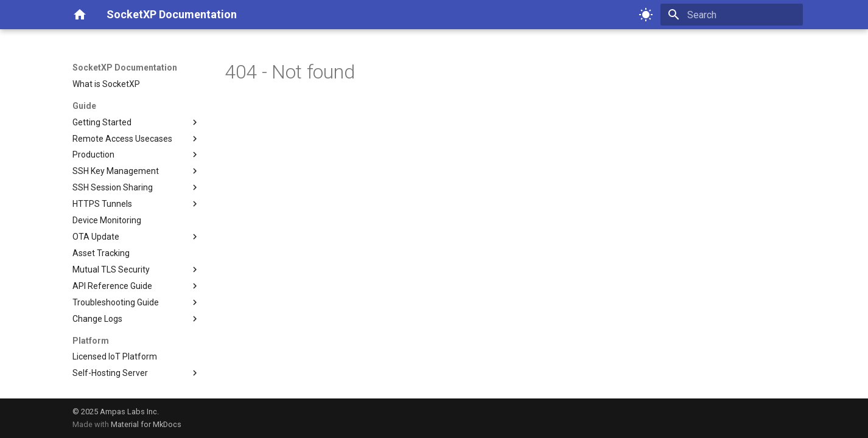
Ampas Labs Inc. (129, 412)
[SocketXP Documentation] (80, 15)
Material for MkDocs (146, 424)
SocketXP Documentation (125, 68)
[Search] (732, 15)
